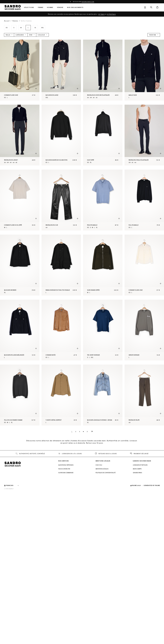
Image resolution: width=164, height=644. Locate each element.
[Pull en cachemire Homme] (20, 395)
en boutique (111, 14)
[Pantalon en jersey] (20, 135)
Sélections (29, 7)
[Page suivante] (92, 432)
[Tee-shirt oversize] (103, 330)
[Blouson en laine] (61, 70)
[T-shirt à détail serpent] (61, 395)
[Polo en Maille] (103, 200)
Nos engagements (75, 7)
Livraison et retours (140, 465)
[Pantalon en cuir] (61, 200)
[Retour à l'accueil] (13, 7)
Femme (41, 7)
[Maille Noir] (144, 70)
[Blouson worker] (20, 265)
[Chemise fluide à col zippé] (20, 200)
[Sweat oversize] (144, 330)
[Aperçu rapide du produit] (36, 89)
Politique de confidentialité (106, 473)
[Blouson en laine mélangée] (20, 330)
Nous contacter (64, 469)
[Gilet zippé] (103, 135)
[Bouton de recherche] (151, 7)
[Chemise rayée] (61, 330)
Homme (50, 7)
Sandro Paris (137, 473)
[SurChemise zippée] (103, 265)
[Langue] (14, 486)
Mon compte (137, 469)
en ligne (101, 14)
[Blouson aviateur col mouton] (61, 135)
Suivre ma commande (66, 473)
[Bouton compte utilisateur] (145, 7)
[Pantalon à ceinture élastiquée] (103, 70)
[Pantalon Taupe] (144, 395)
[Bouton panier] (157, 7)
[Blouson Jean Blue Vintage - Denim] (103, 395)
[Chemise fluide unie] (20, 70)
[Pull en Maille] (144, 200)
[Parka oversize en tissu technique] (61, 265)
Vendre (60, 7)
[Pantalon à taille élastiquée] (144, 135)
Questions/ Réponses (66, 465)
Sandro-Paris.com (88, 2)
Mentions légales (102, 469)
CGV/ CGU (99, 465)
